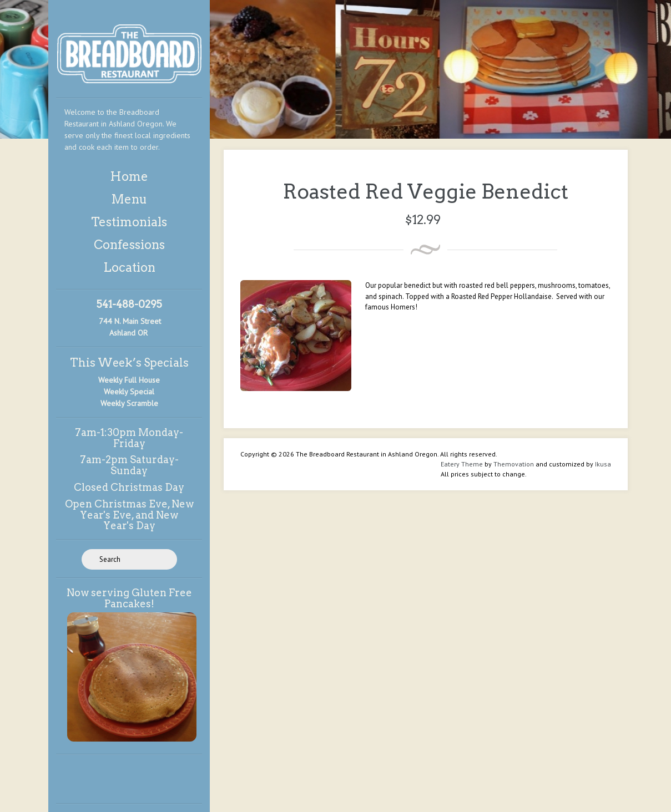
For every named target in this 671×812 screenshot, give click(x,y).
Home (129, 176)
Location (129, 267)
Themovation (514, 464)
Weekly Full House (129, 380)
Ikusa (603, 464)
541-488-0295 (129, 304)
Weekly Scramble (129, 403)
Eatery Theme (462, 464)
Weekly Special (129, 392)
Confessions (129, 245)
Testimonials (129, 222)
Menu (129, 199)
